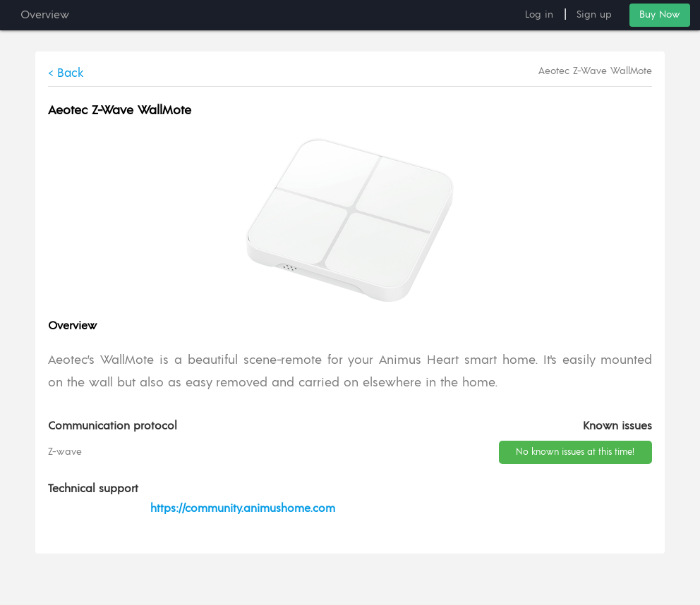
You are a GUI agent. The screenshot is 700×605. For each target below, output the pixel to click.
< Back (66, 73)
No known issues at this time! (575, 452)
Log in (539, 15)
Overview (45, 15)
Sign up (594, 15)
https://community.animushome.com (243, 508)
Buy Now (660, 15)
